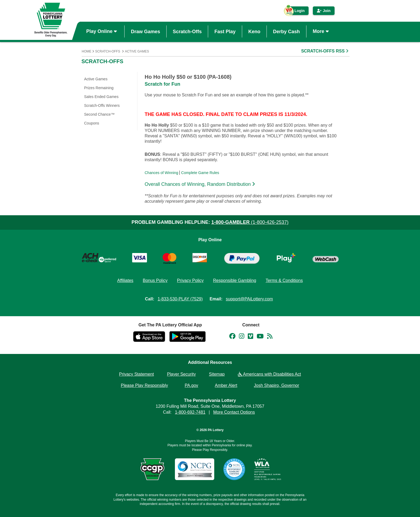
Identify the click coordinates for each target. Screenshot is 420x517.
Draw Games (146, 31)
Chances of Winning (161, 173)
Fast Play (225, 31)
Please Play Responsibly (144, 385)
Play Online (102, 31)
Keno (254, 31)
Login (297, 12)
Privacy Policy (190, 280)
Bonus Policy (155, 280)
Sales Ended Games (101, 97)
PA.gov (191, 385)
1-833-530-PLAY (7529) (180, 299)
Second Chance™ (99, 114)
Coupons (92, 123)
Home (87, 51)
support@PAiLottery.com (249, 299)
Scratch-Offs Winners (102, 105)
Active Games (137, 51)
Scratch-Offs (187, 31)
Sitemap (217, 374)
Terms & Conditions (284, 280)
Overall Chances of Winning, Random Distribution (200, 184)
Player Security (181, 374)
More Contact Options (234, 412)
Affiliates (125, 280)
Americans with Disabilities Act (269, 374)
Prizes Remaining (99, 88)
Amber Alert (226, 385)
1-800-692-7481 (190, 412)
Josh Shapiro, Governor (277, 385)
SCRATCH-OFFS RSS (325, 51)
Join (324, 11)
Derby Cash (286, 31)
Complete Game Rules (200, 173)
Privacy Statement (137, 374)
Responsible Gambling (235, 280)
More (321, 31)
